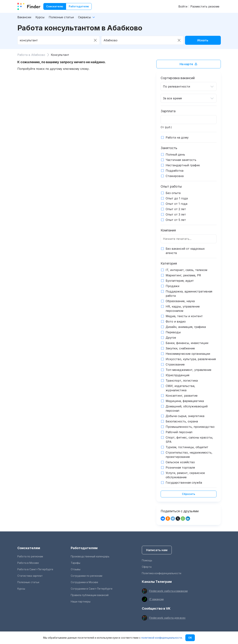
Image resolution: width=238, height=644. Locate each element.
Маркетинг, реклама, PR (183, 275)
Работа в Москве (28, 563)
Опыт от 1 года (176, 204)
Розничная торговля (180, 468)
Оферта (147, 567)
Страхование (175, 364)
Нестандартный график (183, 165)
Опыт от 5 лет (176, 220)
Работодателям (84, 548)
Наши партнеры (81, 601)
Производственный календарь (90, 556)
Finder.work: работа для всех (167, 618)
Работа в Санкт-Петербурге (35, 569)
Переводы (173, 332)
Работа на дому (177, 137)
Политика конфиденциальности (162, 573)
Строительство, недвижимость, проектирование (189, 455)
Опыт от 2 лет (176, 209)
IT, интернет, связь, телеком (186, 270)
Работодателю (79, 6)
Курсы (40, 17)
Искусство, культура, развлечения (191, 359)
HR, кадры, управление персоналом (183, 309)
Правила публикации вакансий (90, 595)
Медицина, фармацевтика (185, 401)
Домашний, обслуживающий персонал (187, 408)
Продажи (172, 286)
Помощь (147, 560)
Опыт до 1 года (177, 198)
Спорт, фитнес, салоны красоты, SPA (189, 440)
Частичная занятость (181, 160)
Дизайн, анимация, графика (186, 327)
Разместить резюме (205, 6)
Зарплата (168, 111)
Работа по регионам (30, 556)
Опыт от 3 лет (176, 214)
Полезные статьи (61, 17)
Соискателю (55, 6)
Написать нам (157, 550)
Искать (203, 40)
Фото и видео (176, 321)
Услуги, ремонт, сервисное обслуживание (185, 475)
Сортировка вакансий (178, 78)
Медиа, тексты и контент (184, 316)
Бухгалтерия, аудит (180, 281)
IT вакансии (157, 599)
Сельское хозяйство (180, 462)
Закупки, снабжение (180, 348)
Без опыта (173, 193)
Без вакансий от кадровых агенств (185, 251)
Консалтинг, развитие (182, 396)
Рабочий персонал (179, 432)
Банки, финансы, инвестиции (187, 343)
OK (190, 638)
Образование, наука (180, 301)
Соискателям (29, 548)
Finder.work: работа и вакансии (169, 591)
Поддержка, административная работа (189, 294)
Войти (183, 6)
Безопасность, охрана (182, 421)
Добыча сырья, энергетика (185, 416)
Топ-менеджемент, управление (188, 370)
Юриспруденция (177, 375)
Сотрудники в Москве (84, 582)
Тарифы (75, 563)
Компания (168, 230)
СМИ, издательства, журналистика (180, 388)
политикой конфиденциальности (162, 638)
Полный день (175, 154)
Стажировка (175, 176)
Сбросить (188, 494)
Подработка (175, 171)
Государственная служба (184, 483)
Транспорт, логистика (182, 381)
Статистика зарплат (30, 576)
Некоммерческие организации (188, 354)
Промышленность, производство (190, 427)
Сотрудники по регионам (86, 576)
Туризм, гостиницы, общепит (187, 447)
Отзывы (76, 569)
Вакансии (24, 17)
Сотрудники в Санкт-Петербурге (92, 589)
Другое (171, 338)
